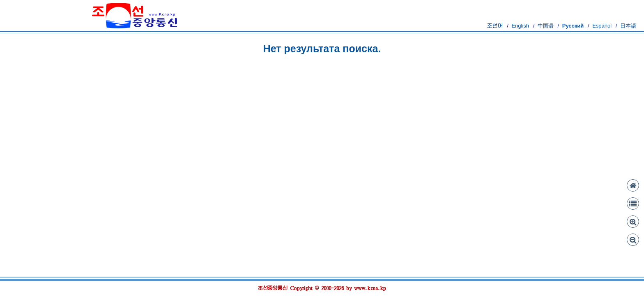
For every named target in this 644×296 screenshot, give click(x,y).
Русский (573, 26)
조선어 (495, 26)
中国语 (546, 26)
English (520, 26)
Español (602, 26)
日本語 (628, 26)
